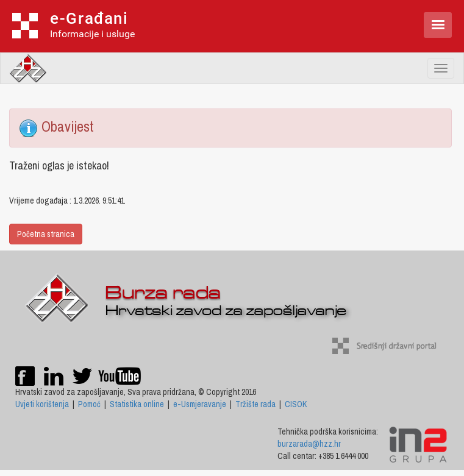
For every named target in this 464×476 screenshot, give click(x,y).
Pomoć (89, 404)
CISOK (296, 404)
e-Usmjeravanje (200, 404)
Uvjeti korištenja (42, 404)
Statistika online (137, 404)
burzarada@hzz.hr (309, 444)
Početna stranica (46, 234)
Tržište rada (255, 404)
